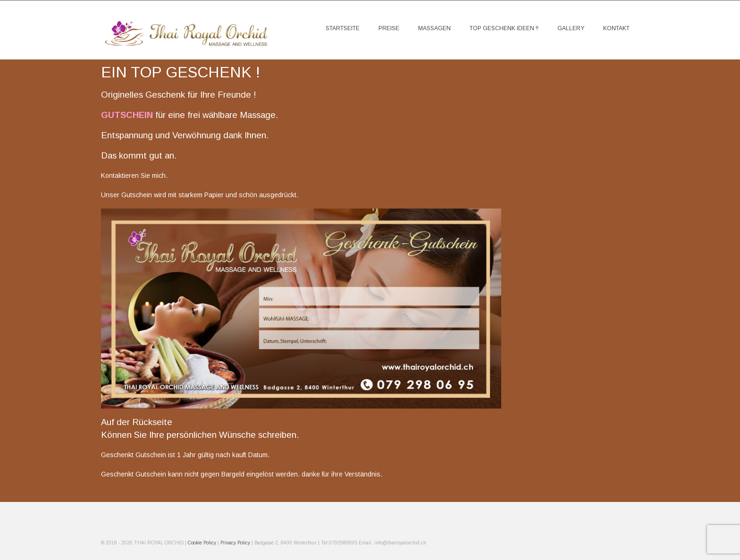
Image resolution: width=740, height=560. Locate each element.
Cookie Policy (203, 543)
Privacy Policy (235, 543)
